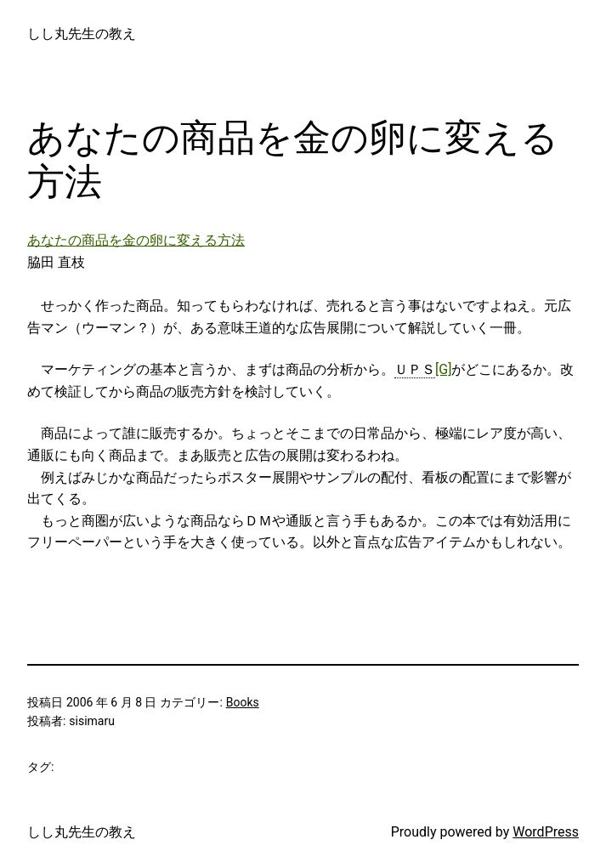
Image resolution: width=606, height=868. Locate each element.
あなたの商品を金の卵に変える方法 (136, 240)
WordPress (546, 832)
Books (243, 702)
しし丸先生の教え (82, 34)
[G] (443, 369)
